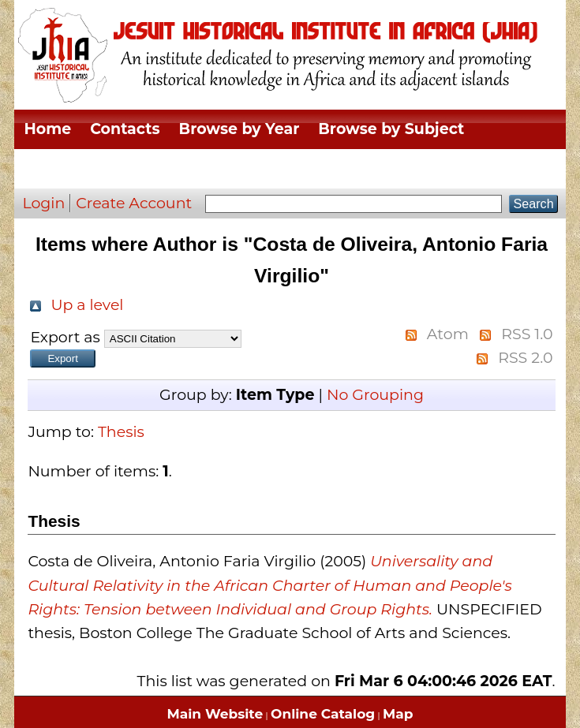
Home (47, 129)
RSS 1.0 (527, 334)
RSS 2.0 (525, 358)
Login (43, 203)
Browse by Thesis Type (282, 168)
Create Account (134, 203)
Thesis (121, 432)
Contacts (125, 129)
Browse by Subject (391, 129)
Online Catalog (323, 714)
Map (398, 714)
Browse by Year (239, 129)
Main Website (215, 714)
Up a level (87, 305)
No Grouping (375, 395)
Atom (448, 334)
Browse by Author (460, 168)
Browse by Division (98, 168)
